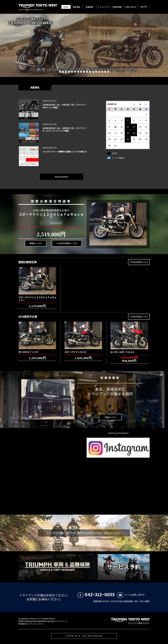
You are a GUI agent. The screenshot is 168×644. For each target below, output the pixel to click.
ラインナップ (103, 7)
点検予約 (144, 7)
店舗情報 (89, 7)
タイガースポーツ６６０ (122, 350)
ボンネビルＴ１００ (28, 350)
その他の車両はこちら (65, 242)
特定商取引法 (23, 624)
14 (99, 72)
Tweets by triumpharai (118, 433)
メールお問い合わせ (131, 595)
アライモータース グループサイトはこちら (84, 638)
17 (108, 72)
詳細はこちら (35, 245)
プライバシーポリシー (37, 624)
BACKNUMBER (61, 175)
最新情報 (77, 7)
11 (90, 72)
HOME (66, 7)
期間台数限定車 (56, 223)
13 (96, 72)
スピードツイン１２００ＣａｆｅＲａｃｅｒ (37, 297)
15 (102, 72)
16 (105, 72)
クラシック (45, 223)
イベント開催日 (118, 158)
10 (87, 72)
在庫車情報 (117, 7)
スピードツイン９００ (75, 350)
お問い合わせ (131, 7)
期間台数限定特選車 (49, 201)
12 (93, 72)
